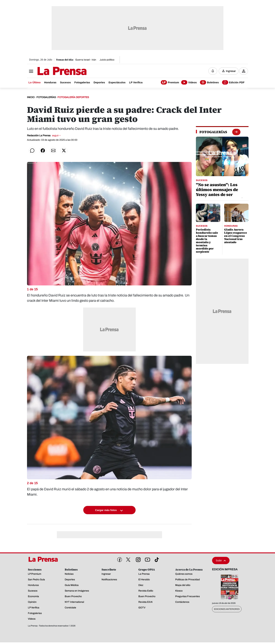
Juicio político (107, 60)
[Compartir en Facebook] (43, 151)
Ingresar (231, 71)
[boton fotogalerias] (236, 132)
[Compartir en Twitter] (64, 151)
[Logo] (53, 71)
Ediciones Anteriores (227, 609)
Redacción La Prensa (44, 136)
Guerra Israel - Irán (86, 60)
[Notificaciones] (213, 71)
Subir (221, 561)
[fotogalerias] (213, 132)
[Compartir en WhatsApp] (32, 151)
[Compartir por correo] (53, 151)
